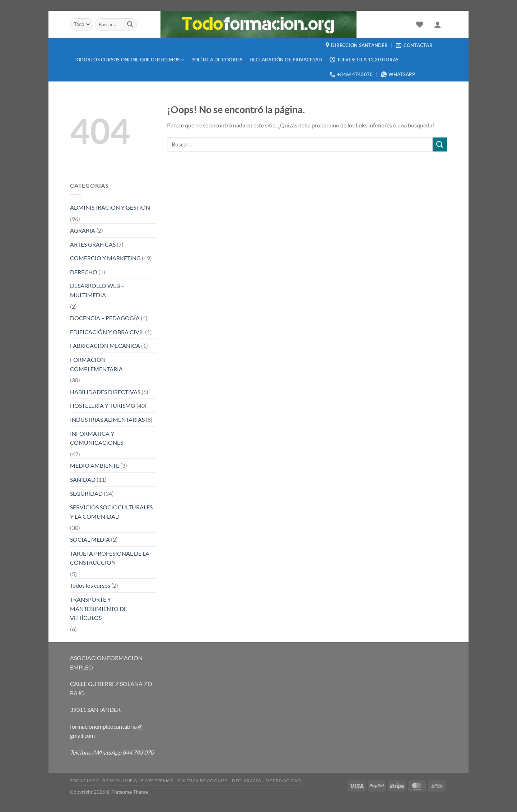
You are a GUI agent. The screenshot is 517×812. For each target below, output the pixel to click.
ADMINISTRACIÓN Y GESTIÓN (110, 207)
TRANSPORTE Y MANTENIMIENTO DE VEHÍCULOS (99, 608)
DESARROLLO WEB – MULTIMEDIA (97, 290)
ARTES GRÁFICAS (93, 244)
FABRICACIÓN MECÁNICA (105, 346)
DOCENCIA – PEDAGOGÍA (105, 318)
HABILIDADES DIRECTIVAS (105, 392)
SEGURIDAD (86, 493)
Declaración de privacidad (286, 60)
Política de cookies (217, 60)
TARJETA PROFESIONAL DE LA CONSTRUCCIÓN (110, 558)
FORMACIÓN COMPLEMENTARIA (96, 364)
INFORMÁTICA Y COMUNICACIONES (97, 438)
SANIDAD (83, 479)
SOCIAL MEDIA (90, 539)
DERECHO (84, 272)
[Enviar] (130, 24)
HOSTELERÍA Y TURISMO (103, 405)
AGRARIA (83, 230)
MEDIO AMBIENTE (95, 465)
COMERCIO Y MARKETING (105, 258)
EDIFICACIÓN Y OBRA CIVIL (107, 332)
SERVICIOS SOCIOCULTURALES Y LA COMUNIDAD (111, 512)
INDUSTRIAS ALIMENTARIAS (107, 419)
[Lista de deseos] (420, 24)
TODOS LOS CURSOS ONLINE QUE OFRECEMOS (129, 60)
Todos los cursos (90, 585)
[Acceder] (438, 24)
